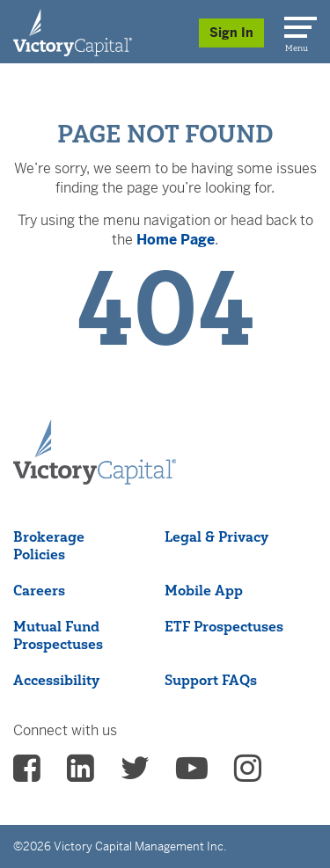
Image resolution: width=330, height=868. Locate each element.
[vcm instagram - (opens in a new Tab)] (248, 774)
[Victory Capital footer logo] (95, 479)
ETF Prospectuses (224, 626)
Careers (39, 590)
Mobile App (204, 590)
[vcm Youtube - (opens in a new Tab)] (192, 774)
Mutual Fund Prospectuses (58, 635)
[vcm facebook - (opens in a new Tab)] (27, 774)
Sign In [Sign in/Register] (231, 33)
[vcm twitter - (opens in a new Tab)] (135, 774)
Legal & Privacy (216, 536)
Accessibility (56, 680)
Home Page (176, 240)
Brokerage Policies (49, 545)
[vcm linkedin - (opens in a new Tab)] (81, 774)
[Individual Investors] (73, 32)
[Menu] (297, 24)
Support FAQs (211, 680)
